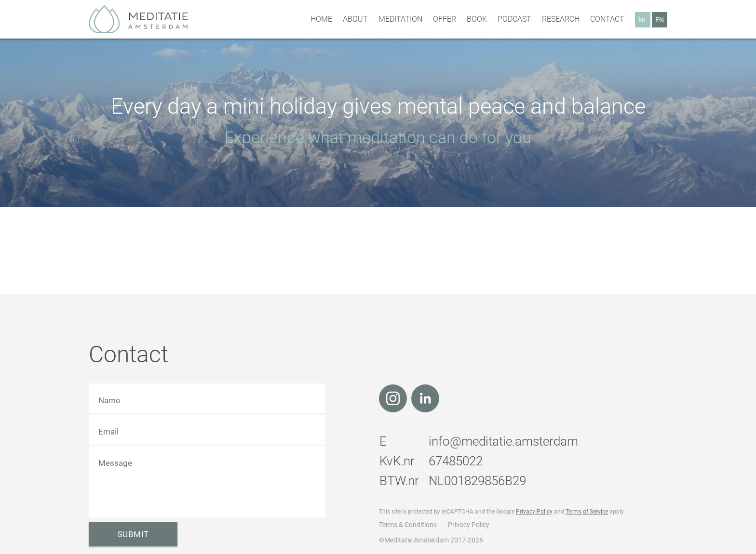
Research (561, 19)
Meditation (400, 19)
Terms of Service (587, 512)
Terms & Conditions (408, 525)
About (355, 19)
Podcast (514, 19)
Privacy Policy (534, 512)
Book (477, 19)
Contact (607, 19)
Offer (445, 19)
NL (643, 20)
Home (321, 19)
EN (660, 20)
